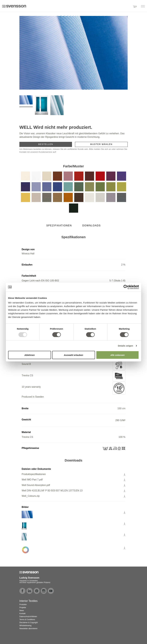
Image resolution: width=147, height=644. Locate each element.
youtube (51, 591)
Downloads (92, 225)
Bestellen (46, 144)
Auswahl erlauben (73, 355)
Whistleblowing (25, 626)
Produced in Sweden (33, 397)
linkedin (29, 591)
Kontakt (22, 614)
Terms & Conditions (27, 620)
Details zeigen (125, 346)
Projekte (23, 608)
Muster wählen (101, 144)
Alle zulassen (117, 355)
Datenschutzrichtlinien (28, 617)
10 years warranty (73, 388)
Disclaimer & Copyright (29, 623)
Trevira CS (73, 376)
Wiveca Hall (28, 254)
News (22, 611)
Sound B (73, 365)
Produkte (23, 605)
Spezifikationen (59, 225)
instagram (44, 591)
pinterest (37, 591)
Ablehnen (29, 355)
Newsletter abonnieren (28, 629)
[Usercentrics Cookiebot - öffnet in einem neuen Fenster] (126, 287)
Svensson (14, 6)
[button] (129, 7)
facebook (22, 591)
